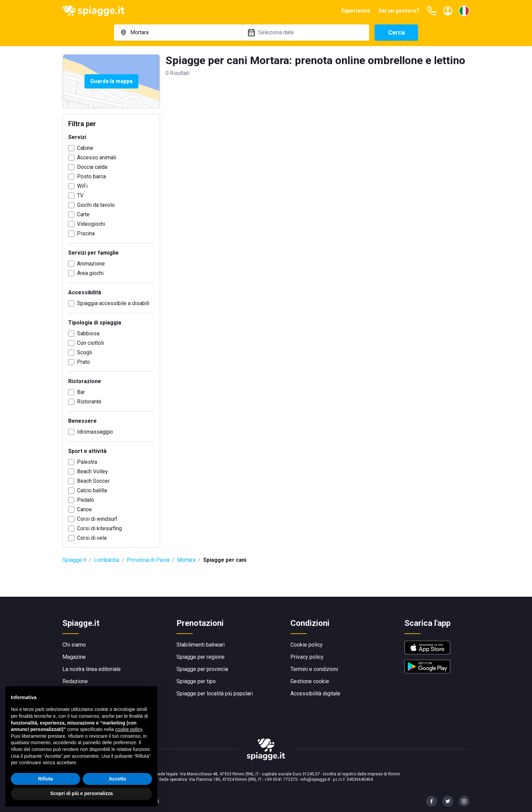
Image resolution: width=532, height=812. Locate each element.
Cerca (396, 32)
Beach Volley (92, 471)
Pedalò (85, 500)
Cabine (85, 148)
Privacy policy (307, 657)
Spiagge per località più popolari (215, 694)
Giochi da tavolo (96, 205)
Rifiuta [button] (45, 783)
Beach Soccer (93, 481)
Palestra (87, 462)
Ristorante (89, 402)
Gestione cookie (310, 681)
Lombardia (107, 560)
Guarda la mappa (111, 81)
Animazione (91, 264)
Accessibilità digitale (315, 694)
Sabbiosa (88, 333)
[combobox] (178, 33)
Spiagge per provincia (202, 669)
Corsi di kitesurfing (99, 528)
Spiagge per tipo (196, 681)
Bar (81, 392)
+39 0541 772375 (281, 779)
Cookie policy (307, 645)
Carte (83, 214)
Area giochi (90, 273)
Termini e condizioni (314, 669)
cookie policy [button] (128, 733)
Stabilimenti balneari (201, 645)
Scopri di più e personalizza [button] (81, 797)
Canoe (84, 509)
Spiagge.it (74, 560)
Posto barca (91, 176)
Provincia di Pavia (148, 560)
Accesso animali (97, 157)
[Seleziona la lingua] (464, 11)
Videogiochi (91, 224)
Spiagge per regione (201, 657)
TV (80, 195)
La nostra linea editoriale (92, 669)
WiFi (82, 186)
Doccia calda (92, 167)
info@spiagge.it (315, 779)
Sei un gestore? (399, 11)
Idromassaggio (95, 432)
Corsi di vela (92, 538)
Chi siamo (74, 645)
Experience (356, 11)
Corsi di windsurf (97, 519)
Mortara (186, 560)
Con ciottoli (90, 343)
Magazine (74, 657)
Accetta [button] (118, 783)
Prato (83, 362)
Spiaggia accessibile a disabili (113, 303)
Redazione (75, 681)
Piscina (86, 233)
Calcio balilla (92, 490)
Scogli (84, 352)
